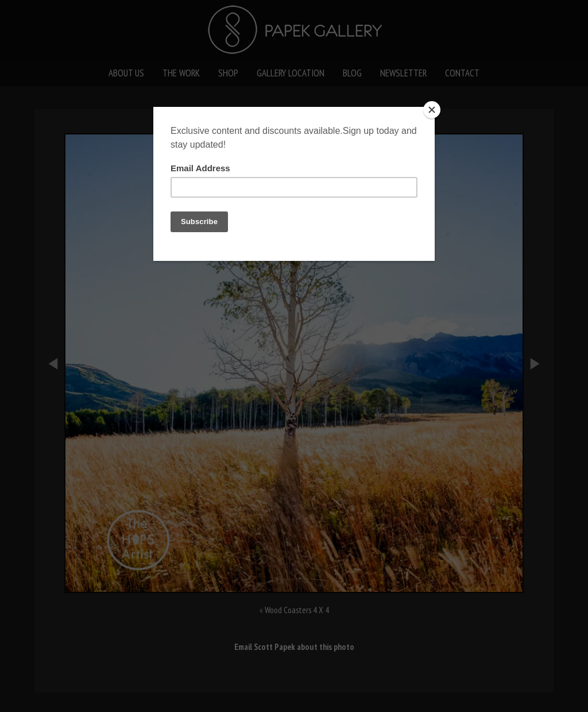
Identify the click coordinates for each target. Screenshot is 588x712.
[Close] (432, 110)
